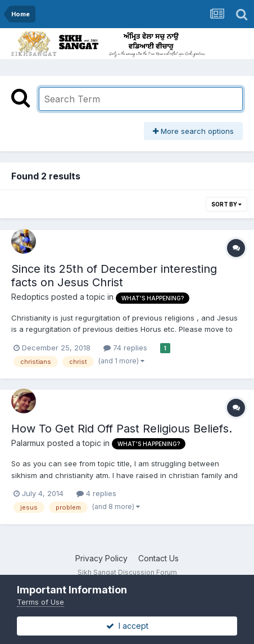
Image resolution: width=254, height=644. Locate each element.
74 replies (125, 348)
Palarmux (28, 443)
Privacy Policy (101, 558)
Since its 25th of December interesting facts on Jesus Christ (114, 276)
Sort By (226, 204)
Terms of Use (40, 602)
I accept (127, 626)
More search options (193, 131)
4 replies (96, 493)
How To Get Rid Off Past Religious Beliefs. (122, 429)
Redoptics (30, 297)
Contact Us (158, 558)
